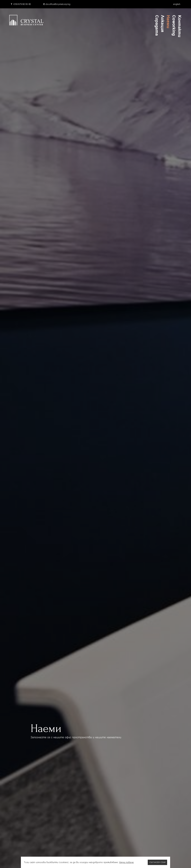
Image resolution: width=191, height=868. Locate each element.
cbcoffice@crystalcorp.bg (57, 4)
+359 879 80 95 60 (21, 4)
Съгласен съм (157, 862)
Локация (163, 24)
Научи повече (126, 862)
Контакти (180, 26)
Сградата (157, 25)
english (177, 4)
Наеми (168, 22)
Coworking (174, 25)
